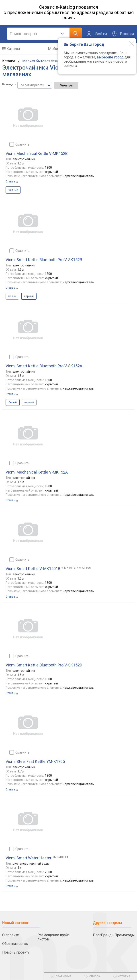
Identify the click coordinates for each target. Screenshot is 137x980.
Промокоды (125, 935)
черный (29, 402)
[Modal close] (128, 44)
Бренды (108, 935)
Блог (97, 935)
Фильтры (66, 85)
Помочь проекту (16, 952)
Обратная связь (15, 944)
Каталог (13, 49)
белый (12, 296)
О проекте (11, 935)
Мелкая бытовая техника (43, 61)
